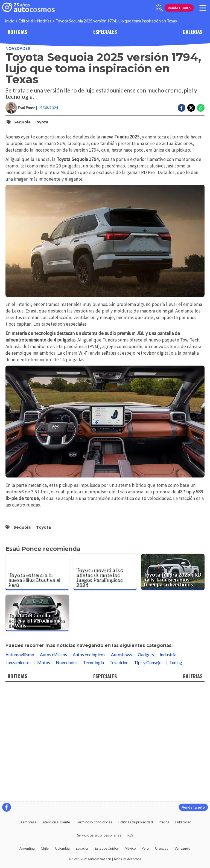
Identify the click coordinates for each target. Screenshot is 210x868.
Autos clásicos (53, 767)
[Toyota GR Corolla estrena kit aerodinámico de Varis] (37, 725)
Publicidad (183, 822)
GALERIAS (192, 32)
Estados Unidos (107, 848)
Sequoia (22, 122)
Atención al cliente (56, 822)
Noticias (44, 21)
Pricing (164, 822)
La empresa (27, 822)
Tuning (176, 775)
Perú (145, 848)
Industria (168, 767)
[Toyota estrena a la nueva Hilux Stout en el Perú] (37, 684)
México (130, 848)
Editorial (26, 21)
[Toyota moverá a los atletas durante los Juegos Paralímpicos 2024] (105, 684)
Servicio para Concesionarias (99, 835)
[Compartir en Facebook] (182, 108)
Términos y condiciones (94, 822)
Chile (45, 848)
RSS (130, 835)
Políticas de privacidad (136, 822)
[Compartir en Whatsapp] (201, 108)
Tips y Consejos (149, 775)
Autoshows (122, 767)
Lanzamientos (18, 775)
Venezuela (183, 848)
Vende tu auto (179, 8)
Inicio (10, 21)
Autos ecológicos (89, 767)
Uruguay (162, 848)
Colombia (62, 848)
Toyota (41, 122)
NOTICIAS (17, 32)
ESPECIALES (105, 32)
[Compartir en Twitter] (191, 108)
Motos (44, 775)
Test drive (119, 775)
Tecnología (94, 775)
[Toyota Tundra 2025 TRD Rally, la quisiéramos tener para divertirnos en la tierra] (173, 684)
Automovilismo (20, 767)
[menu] (203, 8)
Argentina (27, 848)
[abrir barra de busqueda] (159, 8)
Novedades (18, 48)
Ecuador (82, 848)
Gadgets (146, 767)
